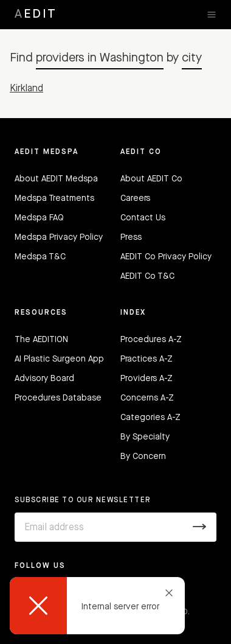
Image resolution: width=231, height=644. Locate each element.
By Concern (143, 457)
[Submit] (200, 527)
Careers (135, 198)
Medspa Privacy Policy (59, 237)
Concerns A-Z (147, 398)
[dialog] (97, 606)
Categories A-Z (150, 418)
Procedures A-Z (151, 340)
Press (131, 237)
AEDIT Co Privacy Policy (166, 257)
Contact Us (143, 218)
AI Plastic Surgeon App (59, 359)
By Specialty (145, 437)
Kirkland (26, 89)
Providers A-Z (147, 379)
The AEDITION (41, 340)
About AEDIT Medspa (56, 179)
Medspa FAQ (39, 218)
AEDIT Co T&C (147, 276)
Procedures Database (58, 398)
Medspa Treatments (54, 198)
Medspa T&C (40, 257)
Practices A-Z (147, 359)
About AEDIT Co (151, 179)
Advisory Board (44, 379)
